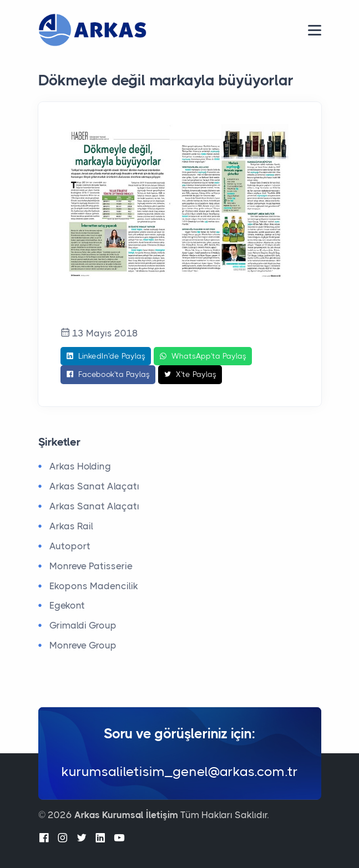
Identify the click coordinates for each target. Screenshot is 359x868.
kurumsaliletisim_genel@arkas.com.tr (180, 772)
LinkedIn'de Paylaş (106, 356)
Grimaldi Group (83, 625)
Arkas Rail (71, 526)
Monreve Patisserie (91, 566)
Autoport (70, 546)
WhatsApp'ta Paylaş (203, 356)
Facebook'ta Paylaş (108, 375)
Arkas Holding (80, 466)
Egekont (67, 605)
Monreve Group (83, 645)
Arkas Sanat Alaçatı (94, 486)
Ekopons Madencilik (94, 586)
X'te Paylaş (190, 375)
